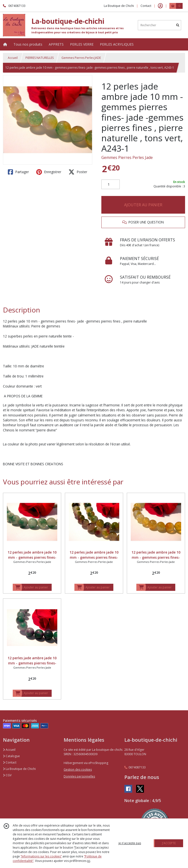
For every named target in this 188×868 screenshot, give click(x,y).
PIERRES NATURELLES (40, 58)
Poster (78, 172)
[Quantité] (111, 184)
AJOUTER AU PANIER (143, 205)
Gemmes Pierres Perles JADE (81, 58)
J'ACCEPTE (169, 843)
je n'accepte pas (130, 843)
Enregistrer (49, 172)
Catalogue (11, 756)
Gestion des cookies (78, 770)
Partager (18, 172)
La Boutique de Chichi (19, 769)
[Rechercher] (178, 25)
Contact (146, 6)
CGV (7, 775)
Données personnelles (79, 776)
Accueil (13, 58)
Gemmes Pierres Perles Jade (127, 157)
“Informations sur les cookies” (41, 856)
